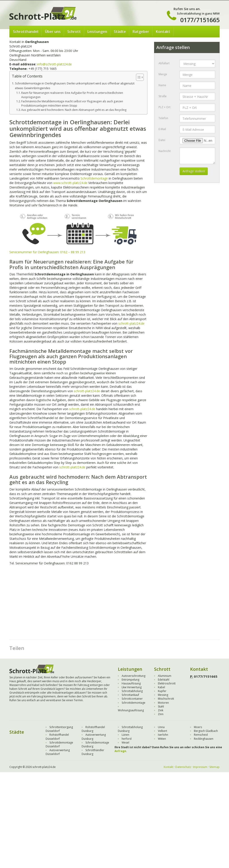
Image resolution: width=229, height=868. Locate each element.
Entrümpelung (130, 680)
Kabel (161, 687)
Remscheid (201, 735)
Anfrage (120, 751)
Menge (163, 74)
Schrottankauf (130, 695)
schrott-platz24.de (131, 323)
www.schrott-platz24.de (70, 183)
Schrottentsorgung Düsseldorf (59, 729)
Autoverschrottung (134, 676)
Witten (162, 739)
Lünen (125, 735)
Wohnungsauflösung (131, 710)
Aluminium (165, 676)
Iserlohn (163, 735)
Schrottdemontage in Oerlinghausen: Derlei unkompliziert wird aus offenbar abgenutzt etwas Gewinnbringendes (75, 86)
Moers (198, 727)
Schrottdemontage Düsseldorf (59, 744)
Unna (161, 727)
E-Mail (162, 129)
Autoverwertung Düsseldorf (58, 752)
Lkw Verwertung (132, 687)
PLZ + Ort (164, 107)
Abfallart (164, 63)
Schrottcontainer (132, 699)
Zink (161, 710)
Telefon (163, 118)
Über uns (53, 32)
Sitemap (214, 767)
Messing (163, 695)
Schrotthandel (26, 32)
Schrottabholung (132, 691)
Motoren (163, 703)
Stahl (161, 706)
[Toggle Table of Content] (138, 77)
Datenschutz (183, 767)
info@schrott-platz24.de (54, 64)
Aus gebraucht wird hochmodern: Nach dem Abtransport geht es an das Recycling (74, 110)
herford (127, 739)
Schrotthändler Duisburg (93, 752)
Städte (120, 32)
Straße (163, 96)
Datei (162, 140)
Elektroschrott (167, 683)
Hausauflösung (131, 683)
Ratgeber (141, 32)
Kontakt (163, 32)
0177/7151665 (200, 20)
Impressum (200, 767)
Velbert (162, 731)
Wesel (125, 743)
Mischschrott (166, 699)
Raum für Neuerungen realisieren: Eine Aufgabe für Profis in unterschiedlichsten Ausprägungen (72, 95)
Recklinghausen (204, 739)
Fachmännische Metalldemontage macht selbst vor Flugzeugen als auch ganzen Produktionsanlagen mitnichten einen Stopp (72, 103)
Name (162, 85)
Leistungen (97, 32)
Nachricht (165, 151)
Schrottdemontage (94, 178)
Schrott (74, 32)
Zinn (161, 714)
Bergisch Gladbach (206, 731)
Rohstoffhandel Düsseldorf (57, 737)
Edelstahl (164, 680)
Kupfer (162, 691)
